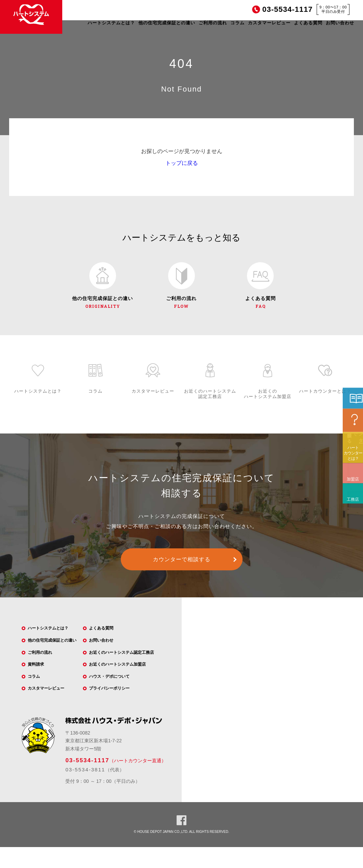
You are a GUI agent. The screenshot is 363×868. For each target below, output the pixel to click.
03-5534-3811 (85, 790)
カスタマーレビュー (269, 23)
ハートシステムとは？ (111, 23)
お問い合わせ (340, 23)
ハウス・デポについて (115, 687)
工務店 (351, 539)
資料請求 (40, 682)
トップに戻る (182, 163)
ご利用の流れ (213, 23)
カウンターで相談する (182, 564)
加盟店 (351, 519)
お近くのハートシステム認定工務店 (129, 661)
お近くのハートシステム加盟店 (124, 674)
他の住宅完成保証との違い (167, 23)
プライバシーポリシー (115, 700)
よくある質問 (308, 23)
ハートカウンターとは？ (353, 498)
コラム (237, 23)
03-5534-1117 (87, 781)
